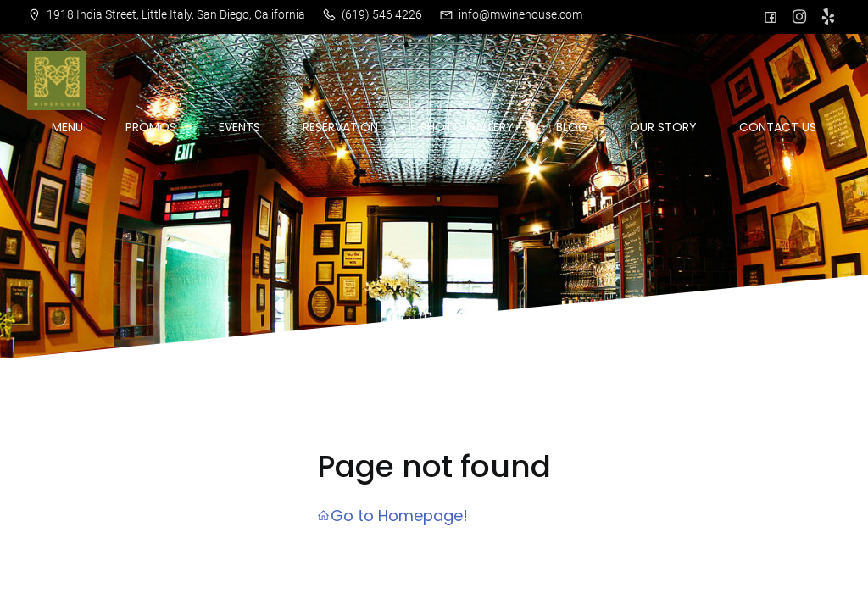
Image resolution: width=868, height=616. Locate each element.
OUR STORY (663, 127)
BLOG (572, 127)
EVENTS (239, 127)
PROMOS (151, 127)
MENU (67, 127)
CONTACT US (778, 127)
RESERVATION (340, 127)
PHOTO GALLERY (467, 127)
